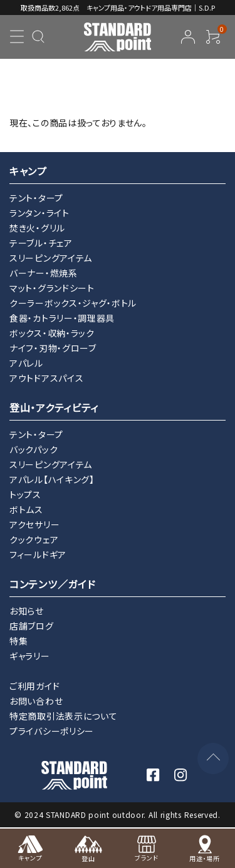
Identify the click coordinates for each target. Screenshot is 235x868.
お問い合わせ (36, 701)
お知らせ (27, 611)
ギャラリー (30, 656)
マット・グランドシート (52, 288)
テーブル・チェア (41, 243)
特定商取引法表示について (63, 716)
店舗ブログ (32, 626)
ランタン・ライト (39, 213)
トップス (25, 494)
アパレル (26, 363)
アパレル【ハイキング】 (52, 479)
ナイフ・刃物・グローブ (53, 348)
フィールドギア (38, 554)
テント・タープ (36, 198)
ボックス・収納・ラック (52, 333)
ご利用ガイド (34, 686)
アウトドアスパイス (46, 378)
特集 (18, 641)
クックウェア (34, 539)
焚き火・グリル (37, 228)
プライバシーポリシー (52, 731)
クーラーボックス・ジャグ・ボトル (73, 303)
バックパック (34, 449)
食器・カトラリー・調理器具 (62, 318)
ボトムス (26, 509)
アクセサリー (34, 524)
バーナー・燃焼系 (44, 273)
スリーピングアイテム (51, 258)
